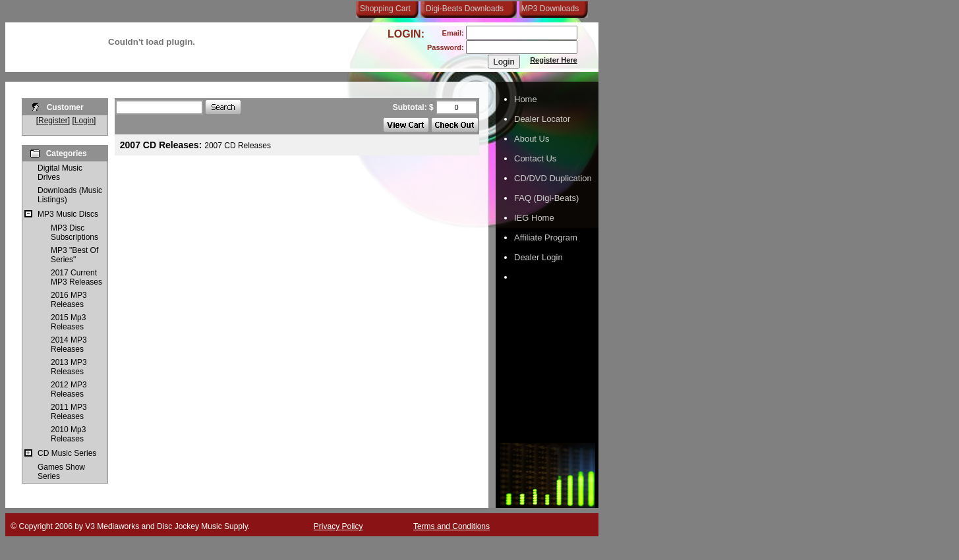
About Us (532, 139)
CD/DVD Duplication (553, 178)
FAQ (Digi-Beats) (546, 198)
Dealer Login (538, 257)
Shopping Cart (385, 9)
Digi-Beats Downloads (465, 9)
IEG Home (534, 218)
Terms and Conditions (451, 526)
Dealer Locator (542, 119)
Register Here (554, 60)
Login (84, 121)
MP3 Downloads (548, 9)
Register (53, 121)
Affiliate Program (546, 238)
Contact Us (535, 158)
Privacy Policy (338, 526)
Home (526, 99)
